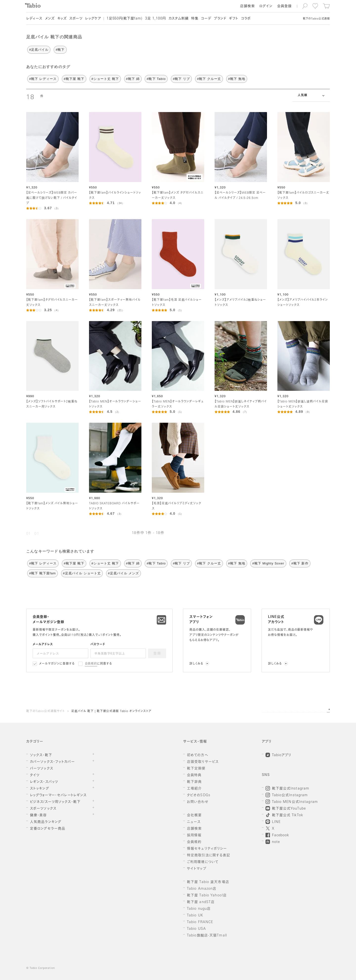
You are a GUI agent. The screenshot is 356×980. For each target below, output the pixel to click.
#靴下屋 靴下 (74, 79)
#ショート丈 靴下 (105, 79)
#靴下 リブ (181, 79)
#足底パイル (39, 50)
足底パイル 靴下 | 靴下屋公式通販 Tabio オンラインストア (111, 711)
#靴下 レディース (43, 79)
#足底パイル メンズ (123, 573)
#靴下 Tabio (156, 79)
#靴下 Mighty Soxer (268, 563)
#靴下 (60, 50)
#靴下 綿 (133, 79)
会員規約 (91, 664)
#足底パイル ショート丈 (82, 573)
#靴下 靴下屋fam (43, 573)
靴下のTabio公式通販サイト (45, 711)
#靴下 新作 (300, 563)
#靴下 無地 (237, 79)
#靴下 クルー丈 (209, 79)
